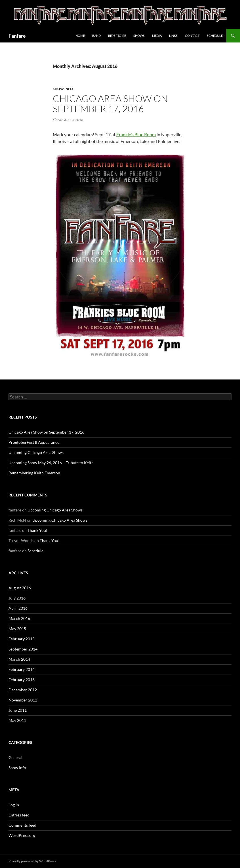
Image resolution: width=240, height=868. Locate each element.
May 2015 (17, 629)
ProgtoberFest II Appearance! (35, 442)
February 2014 (22, 669)
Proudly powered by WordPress (32, 861)
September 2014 (23, 649)
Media (157, 36)
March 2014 (19, 659)
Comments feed (22, 825)
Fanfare (17, 36)
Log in (14, 805)
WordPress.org (22, 835)
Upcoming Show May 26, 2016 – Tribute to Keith (51, 463)
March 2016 (19, 618)
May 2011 (17, 720)
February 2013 (22, 680)
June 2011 (18, 710)
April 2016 (18, 608)
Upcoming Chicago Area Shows (36, 452)
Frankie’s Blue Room (136, 134)
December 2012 (23, 690)
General (15, 757)
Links (173, 36)
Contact (192, 36)
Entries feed (19, 815)
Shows (139, 36)
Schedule (215, 36)
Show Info (63, 89)
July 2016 (17, 598)
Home (80, 36)
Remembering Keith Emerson (34, 473)
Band (96, 36)
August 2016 (20, 588)
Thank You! (37, 530)
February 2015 (22, 639)
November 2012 (23, 700)
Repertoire (117, 36)
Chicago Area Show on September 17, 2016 (110, 104)
